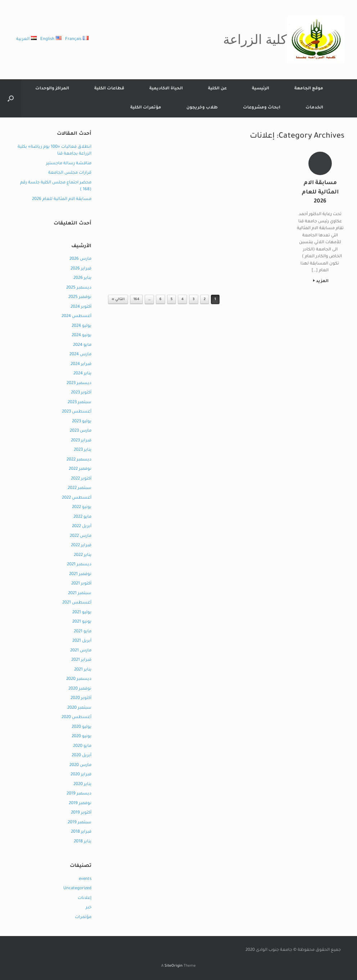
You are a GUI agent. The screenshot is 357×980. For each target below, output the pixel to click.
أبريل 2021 (82, 641)
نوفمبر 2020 (80, 689)
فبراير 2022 (81, 546)
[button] (11, 98)
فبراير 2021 (81, 660)
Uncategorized (77, 889)
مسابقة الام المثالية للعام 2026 (62, 199)
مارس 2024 (80, 355)
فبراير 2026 (81, 269)
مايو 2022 (82, 517)
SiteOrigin (173, 966)
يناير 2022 (83, 555)
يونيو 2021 (82, 622)
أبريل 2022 (82, 527)
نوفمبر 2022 (80, 469)
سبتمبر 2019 (80, 823)
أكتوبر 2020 (81, 698)
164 (136, 300)
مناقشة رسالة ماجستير (69, 164)
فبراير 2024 (81, 364)
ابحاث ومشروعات (262, 108)
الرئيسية (261, 89)
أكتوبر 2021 (81, 584)
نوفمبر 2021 (80, 574)
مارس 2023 (81, 431)
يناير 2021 (83, 670)
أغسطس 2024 (76, 317)
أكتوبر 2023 (81, 393)
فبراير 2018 (81, 832)
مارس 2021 (81, 651)
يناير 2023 (83, 450)
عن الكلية (217, 89)
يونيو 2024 (82, 336)
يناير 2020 (82, 785)
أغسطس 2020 (76, 718)
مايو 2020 (82, 746)
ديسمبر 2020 (79, 679)
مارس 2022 (81, 536)
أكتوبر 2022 (81, 479)
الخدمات (314, 108)
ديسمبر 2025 (79, 288)
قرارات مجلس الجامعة (70, 173)
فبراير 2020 (81, 775)
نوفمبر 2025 (80, 297)
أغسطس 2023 (77, 412)
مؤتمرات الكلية (146, 108)
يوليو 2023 (82, 422)
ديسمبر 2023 (79, 384)
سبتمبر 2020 (79, 708)
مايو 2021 (83, 632)
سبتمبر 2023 (80, 403)
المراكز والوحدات (52, 89)
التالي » (118, 300)
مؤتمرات (83, 917)
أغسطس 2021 (77, 603)
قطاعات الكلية (109, 89)
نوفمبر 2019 (80, 804)
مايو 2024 (82, 345)
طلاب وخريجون (202, 108)
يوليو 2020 (82, 727)
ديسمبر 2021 (79, 565)
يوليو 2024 (82, 326)
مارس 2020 (80, 765)
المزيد (321, 282)
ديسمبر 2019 (79, 794)
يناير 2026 (82, 278)
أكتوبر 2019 (81, 813)
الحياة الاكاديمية (166, 89)
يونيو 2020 (82, 737)
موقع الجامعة (309, 89)
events (85, 879)
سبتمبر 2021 (80, 594)
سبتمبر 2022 (80, 488)
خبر (89, 908)
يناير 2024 (82, 374)
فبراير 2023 (81, 441)
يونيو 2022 (82, 507)
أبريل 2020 (82, 756)
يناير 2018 (83, 842)
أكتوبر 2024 (81, 307)
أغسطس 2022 (77, 498)
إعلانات (85, 898)
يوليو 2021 (82, 613)
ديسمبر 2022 (79, 460)
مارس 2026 (80, 259)
